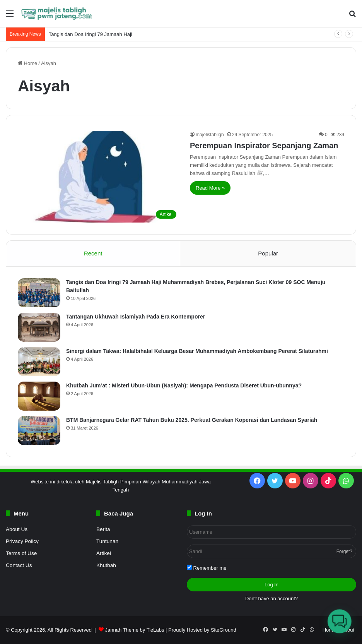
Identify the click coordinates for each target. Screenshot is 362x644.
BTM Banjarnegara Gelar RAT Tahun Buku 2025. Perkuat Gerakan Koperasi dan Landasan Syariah (192, 420)
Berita (103, 529)
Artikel (104, 553)
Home (27, 63)
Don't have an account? (271, 599)
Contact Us (19, 565)
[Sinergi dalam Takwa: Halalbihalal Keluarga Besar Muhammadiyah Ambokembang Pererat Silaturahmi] (39, 362)
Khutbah (106, 565)
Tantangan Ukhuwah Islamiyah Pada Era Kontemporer (136, 317)
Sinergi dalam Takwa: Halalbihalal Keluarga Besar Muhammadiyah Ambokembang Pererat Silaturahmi (197, 351)
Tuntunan (107, 541)
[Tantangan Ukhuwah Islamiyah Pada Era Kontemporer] (39, 327)
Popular (268, 253)
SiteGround (224, 630)
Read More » (210, 188)
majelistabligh (210, 135)
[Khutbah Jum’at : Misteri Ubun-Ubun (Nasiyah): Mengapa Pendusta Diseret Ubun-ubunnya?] (39, 396)
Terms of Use (21, 553)
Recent (93, 253)
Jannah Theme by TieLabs (134, 630)
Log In (271, 585)
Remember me (207, 568)
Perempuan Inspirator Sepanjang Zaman (264, 146)
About (348, 630)
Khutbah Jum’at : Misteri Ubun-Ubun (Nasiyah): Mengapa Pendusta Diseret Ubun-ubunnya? (184, 385)
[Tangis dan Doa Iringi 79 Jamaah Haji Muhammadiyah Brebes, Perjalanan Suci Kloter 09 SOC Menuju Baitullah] (39, 293)
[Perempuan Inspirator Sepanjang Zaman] (99, 177)
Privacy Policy (22, 541)
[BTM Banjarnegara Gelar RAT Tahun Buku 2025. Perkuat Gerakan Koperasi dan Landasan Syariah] (39, 431)
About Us (17, 529)
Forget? (344, 552)
